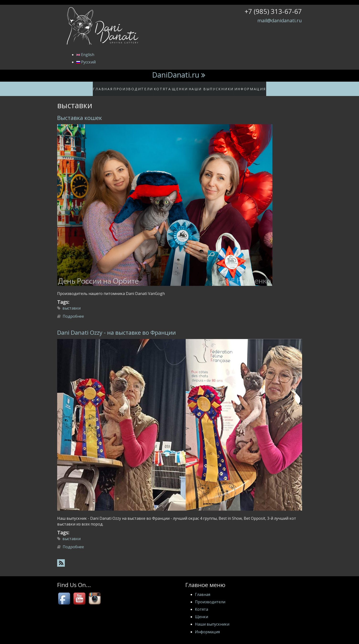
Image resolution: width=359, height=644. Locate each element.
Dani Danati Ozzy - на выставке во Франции (116, 328)
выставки (72, 303)
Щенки (182, 86)
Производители (138, 86)
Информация (244, 86)
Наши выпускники (210, 86)
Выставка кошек (80, 113)
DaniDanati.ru (176, 75)
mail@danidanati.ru (280, 20)
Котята (164, 86)
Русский (86, 62)
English (85, 55)
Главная (110, 86)
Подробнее (73, 311)
